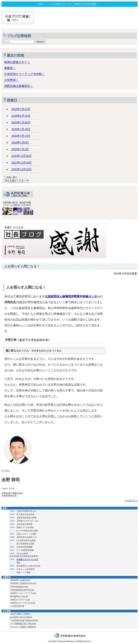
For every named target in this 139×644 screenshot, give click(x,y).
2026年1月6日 (20, 143)
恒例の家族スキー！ (17, 62)
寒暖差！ (10, 68)
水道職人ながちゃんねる (27, 559)
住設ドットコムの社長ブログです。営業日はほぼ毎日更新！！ (69, 4)
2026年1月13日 (21, 136)
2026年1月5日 (20, 149)
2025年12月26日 (22, 156)
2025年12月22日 (22, 169)
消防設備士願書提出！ (19, 86)
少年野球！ (11, 80)
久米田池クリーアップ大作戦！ (24, 74)
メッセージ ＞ (131, 500)
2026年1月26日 (21, 122)
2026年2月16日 (21, 116)
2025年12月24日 (22, 163)
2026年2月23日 (21, 109)
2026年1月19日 (21, 129)
